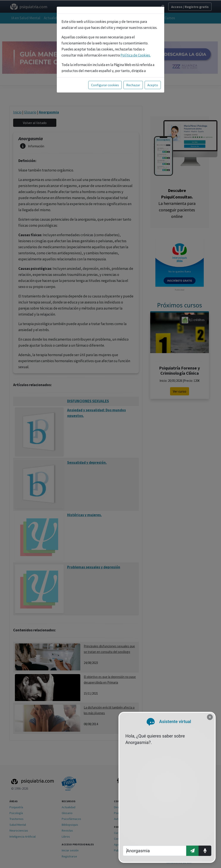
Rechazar (133, 85)
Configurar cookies (105, 85)
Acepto (153, 85)
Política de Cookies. (136, 55)
